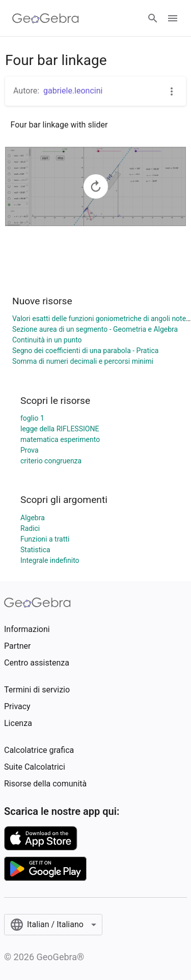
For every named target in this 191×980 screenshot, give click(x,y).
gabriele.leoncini (73, 91)
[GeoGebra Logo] (46, 18)
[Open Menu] (173, 18)
